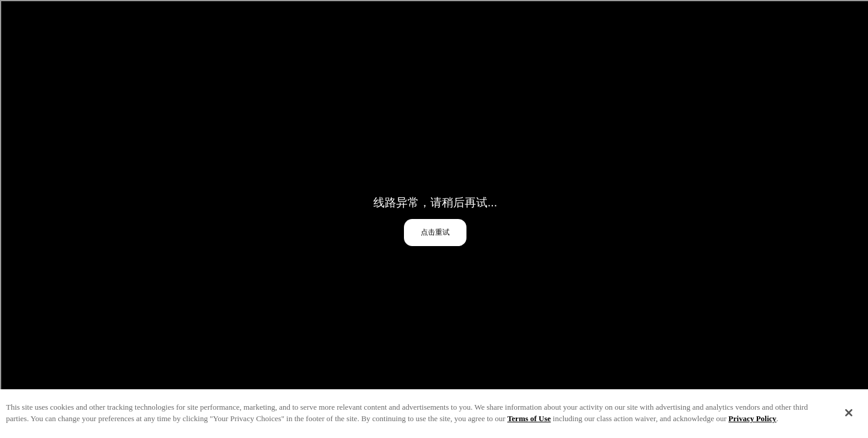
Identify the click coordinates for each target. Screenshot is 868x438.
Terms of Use (529, 420)
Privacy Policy (753, 420)
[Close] (849, 415)
